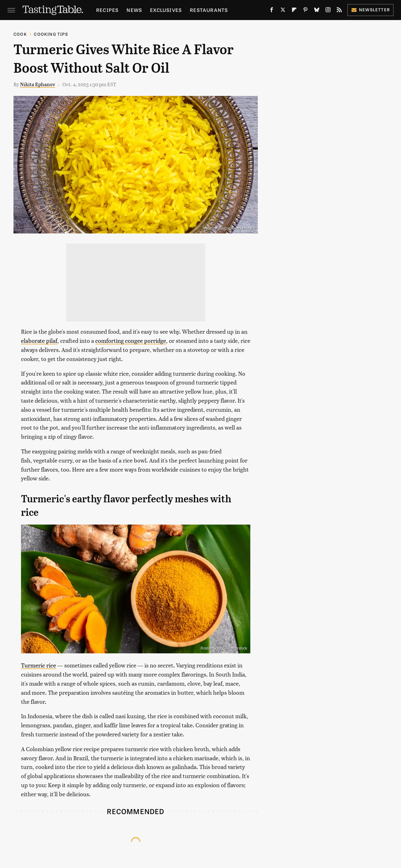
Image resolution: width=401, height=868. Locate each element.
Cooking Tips (51, 34)
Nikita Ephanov (38, 84)
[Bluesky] (317, 11)
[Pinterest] (305, 11)
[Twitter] (283, 11)
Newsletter (370, 10)
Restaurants (209, 10)
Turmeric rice (39, 665)
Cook (20, 34)
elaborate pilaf (39, 340)
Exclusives (166, 10)
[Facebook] (272, 11)
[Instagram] (328, 11)
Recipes (107, 10)
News (134, 10)
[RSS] (339, 11)
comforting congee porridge (131, 340)
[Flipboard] (294, 11)
